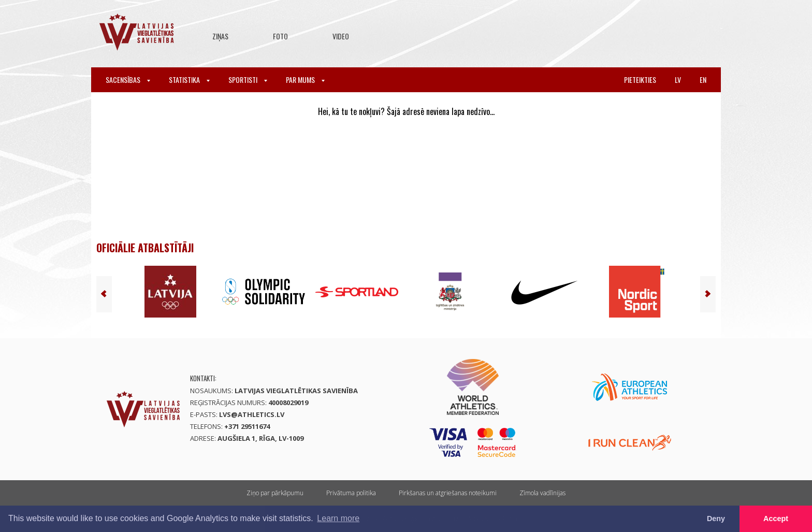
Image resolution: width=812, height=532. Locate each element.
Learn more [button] (338, 518)
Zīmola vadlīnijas (542, 493)
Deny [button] (716, 519)
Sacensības (128, 80)
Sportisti (248, 80)
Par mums (305, 80)
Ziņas (220, 36)
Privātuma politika (351, 493)
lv (678, 80)
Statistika (189, 80)
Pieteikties (640, 80)
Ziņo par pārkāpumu (275, 493)
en (703, 80)
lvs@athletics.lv (252, 414)
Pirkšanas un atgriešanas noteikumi (448, 493)
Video (341, 36)
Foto (280, 36)
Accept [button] (776, 519)
